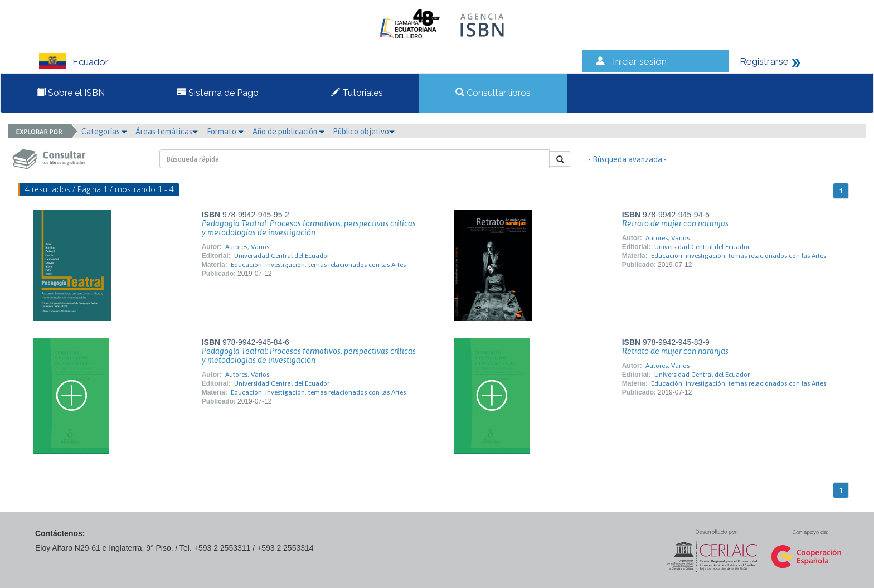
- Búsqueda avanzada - (627, 159)
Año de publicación (288, 132)
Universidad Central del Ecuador (282, 256)
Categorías (104, 132)
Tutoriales (357, 93)
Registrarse (764, 61)
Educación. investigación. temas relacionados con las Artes (318, 265)
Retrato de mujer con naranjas (675, 223)
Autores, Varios (247, 247)
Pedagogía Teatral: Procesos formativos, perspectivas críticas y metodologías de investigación (309, 228)
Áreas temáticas (167, 132)
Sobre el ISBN (71, 93)
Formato (225, 132)
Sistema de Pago (218, 93)
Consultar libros (493, 93)
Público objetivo (364, 132)
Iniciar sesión (640, 61)
